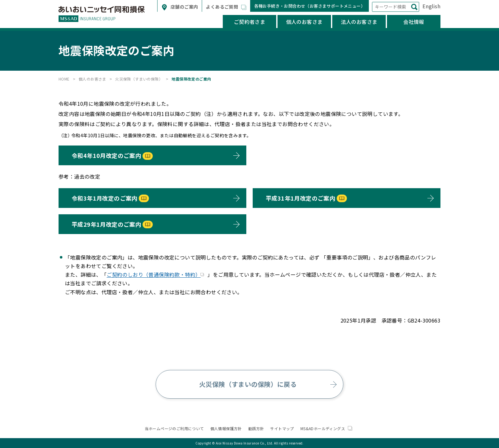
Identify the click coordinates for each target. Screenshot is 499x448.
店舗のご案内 (184, 7)
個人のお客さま (304, 22)
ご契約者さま (250, 22)
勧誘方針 (256, 428)
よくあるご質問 (223, 7)
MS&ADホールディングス (327, 428)
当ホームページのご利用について (174, 428)
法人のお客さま (359, 22)
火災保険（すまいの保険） (139, 79)
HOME (64, 79)
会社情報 (414, 22)
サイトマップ (282, 428)
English (431, 6)
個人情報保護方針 (226, 428)
